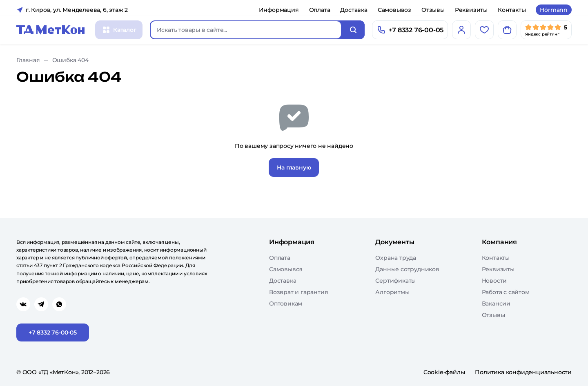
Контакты (512, 10)
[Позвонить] (410, 30)
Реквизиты (471, 10)
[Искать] (353, 30)
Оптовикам (286, 303)
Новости (494, 281)
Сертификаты (395, 281)
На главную (294, 167)
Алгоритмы (392, 292)
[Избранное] (484, 30)
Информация (279, 10)
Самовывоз (394, 10)
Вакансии (496, 303)
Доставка (354, 10)
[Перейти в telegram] (41, 304)
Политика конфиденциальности (523, 372)
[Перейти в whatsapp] (59, 304)
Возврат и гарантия (298, 292)
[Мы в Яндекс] (546, 30)
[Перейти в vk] (23, 304)
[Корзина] (507, 30)
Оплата (320, 10)
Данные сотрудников (407, 269)
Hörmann (554, 10)
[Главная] (51, 30)
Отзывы (433, 10)
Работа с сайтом (506, 292)
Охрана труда (396, 258)
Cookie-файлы (444, 372)
